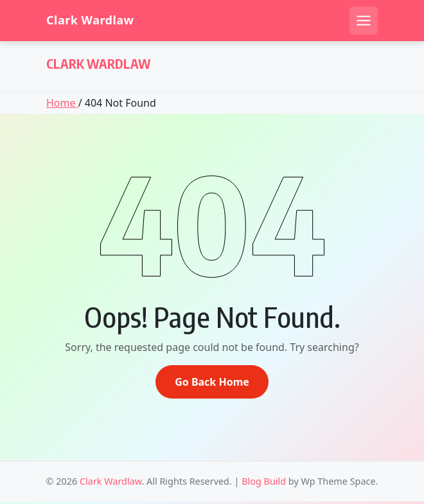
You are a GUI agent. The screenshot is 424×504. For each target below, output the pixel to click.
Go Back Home (212, 382)
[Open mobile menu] (364, 21)
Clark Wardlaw (90, 20)
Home (62, 103)
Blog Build (264, 481)
